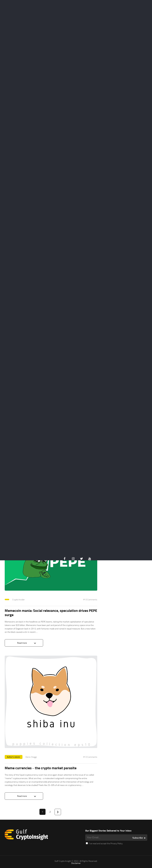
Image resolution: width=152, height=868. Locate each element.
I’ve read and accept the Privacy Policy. (104, 843)
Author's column (14, 757)
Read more (22, 643)
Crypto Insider (19, 599)
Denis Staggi (31, 757)
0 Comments (91, 600)
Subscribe (138, 838)
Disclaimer (76, 863)
